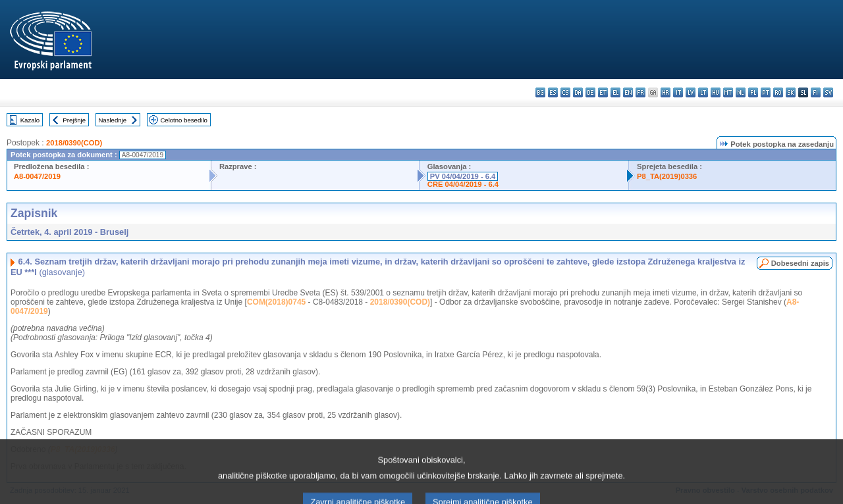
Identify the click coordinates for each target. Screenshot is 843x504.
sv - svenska (828, 92)
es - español (553, 92)
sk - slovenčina (791, 92)
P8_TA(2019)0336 (667, 176)
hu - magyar (716, 92)
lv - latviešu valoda (691, 92)
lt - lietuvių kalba (703, 92)
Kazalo (30, 120)
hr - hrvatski (666, 92)
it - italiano (678, 92)
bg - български (540, 92)
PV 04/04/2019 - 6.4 (463, 176)
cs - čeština (565, 92)
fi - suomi (816, 92)
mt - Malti (728, 92)
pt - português (766, 92)
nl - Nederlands (741, 92)
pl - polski (753, 92)
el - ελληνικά (615, 92)
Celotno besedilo (183, 120)
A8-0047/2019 (37, 176)
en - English (628, 92)
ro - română (778, 92)
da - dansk (578, 92)
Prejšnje (74, 120)
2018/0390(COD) (74, 143)
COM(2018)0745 (276, 302)
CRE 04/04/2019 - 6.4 (463, 184)
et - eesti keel (603, 92)
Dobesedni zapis (800, 263)
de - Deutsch (590, 92)
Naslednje (112, 120)
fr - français (640, 92)
